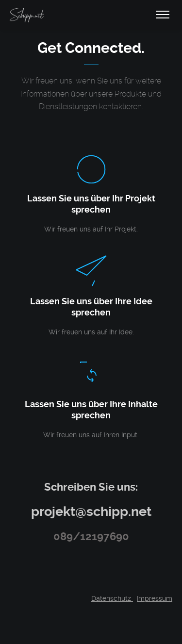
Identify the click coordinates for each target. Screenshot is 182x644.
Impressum (155, 598)
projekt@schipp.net (91, 512)
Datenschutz (112, 598)
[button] (17, 627)
